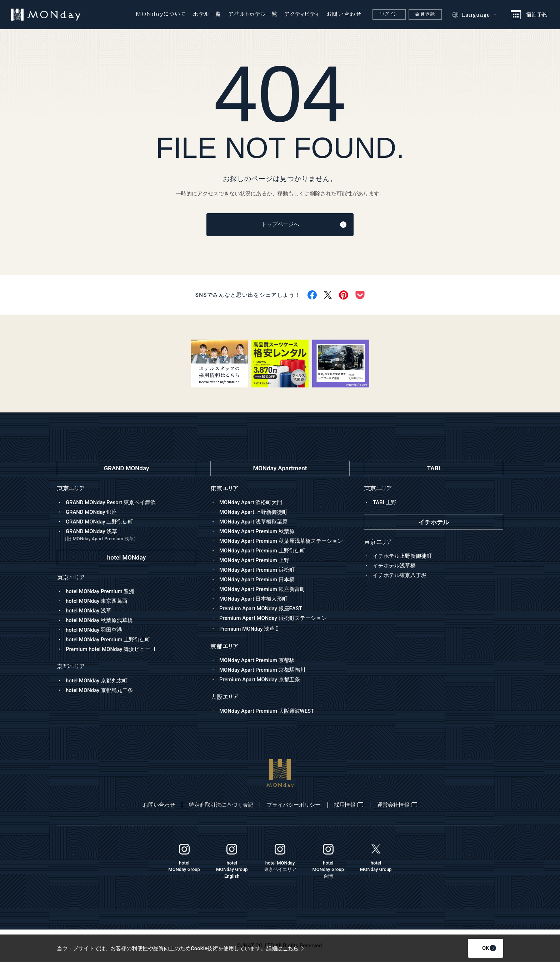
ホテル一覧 (207, 14)
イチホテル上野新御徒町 (402, 556)
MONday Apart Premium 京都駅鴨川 (262, 670)
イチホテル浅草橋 (394, 566)
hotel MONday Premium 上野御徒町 (108, 640)
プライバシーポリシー (294, 805)
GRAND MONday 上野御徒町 (100, 522)
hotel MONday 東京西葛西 (97, 601)
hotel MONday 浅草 (89, 611)
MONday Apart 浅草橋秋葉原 (254, 522)
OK (479, 948)
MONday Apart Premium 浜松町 (257, 570)
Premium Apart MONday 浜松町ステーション (273, 618)
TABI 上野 (385, 502)
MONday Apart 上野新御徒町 (254, 512)
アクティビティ (302, 14)
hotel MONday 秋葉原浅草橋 (99, 621)
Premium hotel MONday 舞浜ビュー (112, 650)
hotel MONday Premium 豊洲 (100, 592)
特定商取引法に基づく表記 (220, 805)
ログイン (389, 14)
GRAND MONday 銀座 (92, 512)
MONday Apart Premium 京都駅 (257, 661)
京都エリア (224, 647)
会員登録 (425, 14)
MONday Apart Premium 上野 (254, 560)
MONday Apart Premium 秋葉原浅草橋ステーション (281, 541)
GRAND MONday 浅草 (129, 535)
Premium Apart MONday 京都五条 (260, 680)
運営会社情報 (399, 805)
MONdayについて (161, 14)
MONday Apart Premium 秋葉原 (257, 531)
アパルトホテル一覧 (253, 14)
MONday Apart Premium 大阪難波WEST (267, 711)
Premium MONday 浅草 (249, 629)
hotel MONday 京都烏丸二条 (99, 691)
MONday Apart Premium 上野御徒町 (262, 551)
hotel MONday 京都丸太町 (97, 681)
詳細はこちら (285, 948)
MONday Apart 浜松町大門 (251, 502)
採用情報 (350, 805)
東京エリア (224, 489)
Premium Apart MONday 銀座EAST (261, 608)
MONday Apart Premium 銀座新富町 (262, 589)
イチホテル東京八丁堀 (400, 576)
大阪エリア (224, 697)
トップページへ (297, 225)
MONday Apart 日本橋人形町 (254, 599)
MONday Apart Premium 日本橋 (257, 580)
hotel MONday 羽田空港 (94, 630)
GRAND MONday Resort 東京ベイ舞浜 (111, 502)
